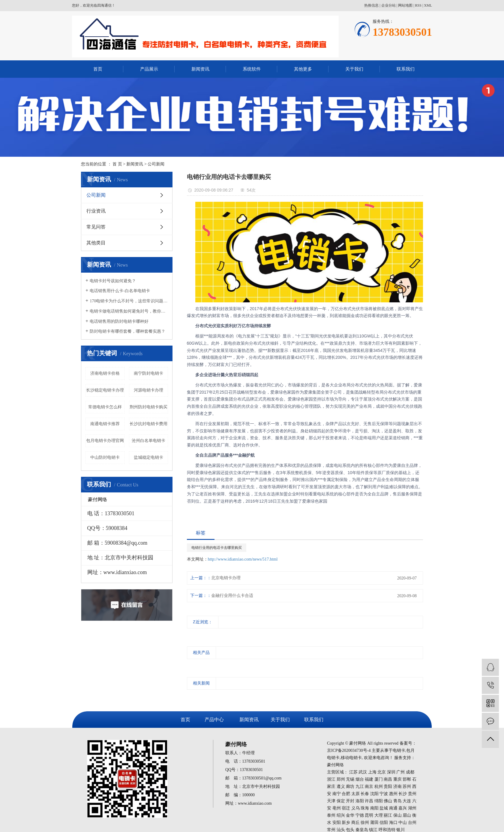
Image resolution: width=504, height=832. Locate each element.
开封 (350, 801)
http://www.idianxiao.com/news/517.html (243, 559)
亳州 (337, 808)
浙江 (331, 779)
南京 (369, 787)
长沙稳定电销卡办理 (105, 390)
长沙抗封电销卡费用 (148, 424)
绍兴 (341, 815)
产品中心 (214, 720)
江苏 (353, 772)
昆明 (369, 815)
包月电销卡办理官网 (105, 441)
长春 (365, 794)
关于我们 (354, 69)
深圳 (391, 772)
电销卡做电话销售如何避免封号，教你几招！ (129, 311)
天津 (331, 801)
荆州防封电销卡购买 (148, 407)
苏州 (407, 787)
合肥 (346, 794)
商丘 (355, 823)
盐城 (384, 808)
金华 (350, 815)
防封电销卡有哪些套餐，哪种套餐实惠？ (127, 331)
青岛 (397, 801)
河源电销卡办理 (148, 390)
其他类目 (96, 243)
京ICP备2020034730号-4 (349, 750)
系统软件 (252, 69)
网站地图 (405, 5)
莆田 (374, 823)
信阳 (384, 823)
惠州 (393, 794)
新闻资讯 (200, 69)
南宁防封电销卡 (148, 373)
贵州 (412, 794)
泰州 (331, 815)
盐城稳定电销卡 (148, 457)
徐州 (365, 823)
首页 (98, 69)
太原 (355, 794)
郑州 (341, 779)
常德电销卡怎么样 (105, 407)
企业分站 (388, 5)
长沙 (403, 794)
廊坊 (350, 787)
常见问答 (96, 227)
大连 (407, 801)
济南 (397, 787)
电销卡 (399, 750)
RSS (418, 5)
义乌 (355, 808)
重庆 (397, 779)
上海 (372, 772)
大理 (379, 815)
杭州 (379, 787)
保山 (397, 815)
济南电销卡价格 (105, 373)
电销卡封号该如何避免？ (113, 281)
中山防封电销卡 (105, 457)
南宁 (337, 794)
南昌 (388, 779)
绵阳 (379, 801)
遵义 (341, 787)
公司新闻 (156, 164)
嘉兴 (403, 808)
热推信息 (371, 5)
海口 (393, 823)
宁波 (384, 794)
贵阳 (388, 787)
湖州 (412, 808)
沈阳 (374, 794)
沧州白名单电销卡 (148, 441)
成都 (410, 772)
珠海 (365, 808)
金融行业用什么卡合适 (232, 596)
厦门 (379, 779)
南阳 (374, 808)
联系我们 (406, 69)
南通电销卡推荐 (105, 424)
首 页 (117, 164)
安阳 (337, 823)
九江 (360, 787)
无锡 (350, 779)
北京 (382, 772)
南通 (393, 808)
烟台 (360, 779)
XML (428, 5)
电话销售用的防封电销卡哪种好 (119, 321)
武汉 (363, 772)
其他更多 (303, 69)
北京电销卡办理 (226, 578)
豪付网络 (335, 765)
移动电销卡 (351, 758)
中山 (403, 823)
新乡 (346, 823)
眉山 (407, 815)
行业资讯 (96, 211)
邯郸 (407, 779)
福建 (369, 779)
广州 (400, 772)
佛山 (388, 801)
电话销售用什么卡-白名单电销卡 (120, 291)
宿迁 (346, 808)
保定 (341, 801)
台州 (412, 823)
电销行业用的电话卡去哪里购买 (217, 548)
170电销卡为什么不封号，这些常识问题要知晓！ (129, 301)
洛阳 (360, 801)
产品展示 (149, 69)
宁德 (360, 815)
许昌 (369, 801)
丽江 (388, 815)
